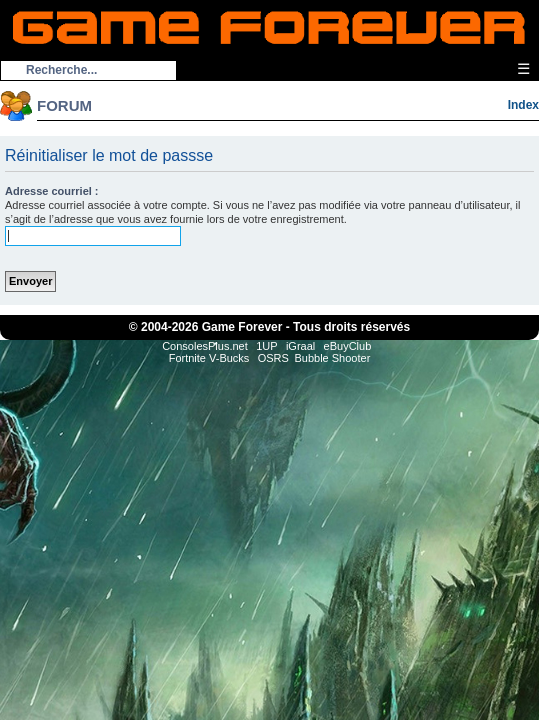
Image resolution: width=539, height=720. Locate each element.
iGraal (300, 346)
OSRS (273, 358)
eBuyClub (348, 346)
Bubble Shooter (332, 358)
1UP (266, 346)
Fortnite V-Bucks (209, 358)
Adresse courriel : (52, 191)
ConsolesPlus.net (205, 346)
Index (523, 105)
